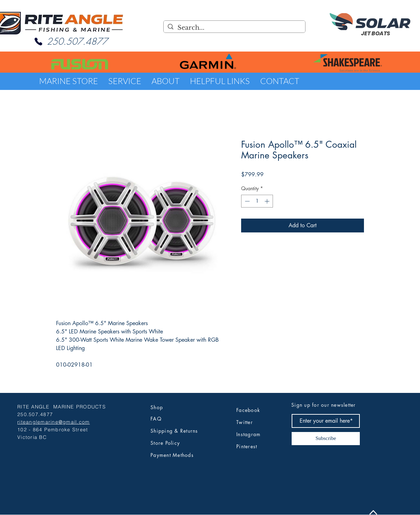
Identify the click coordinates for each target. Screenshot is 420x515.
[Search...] (234, 28)
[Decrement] (246, 201)
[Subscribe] (326, 439)
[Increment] (268, 201)
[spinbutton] (257, 201)
